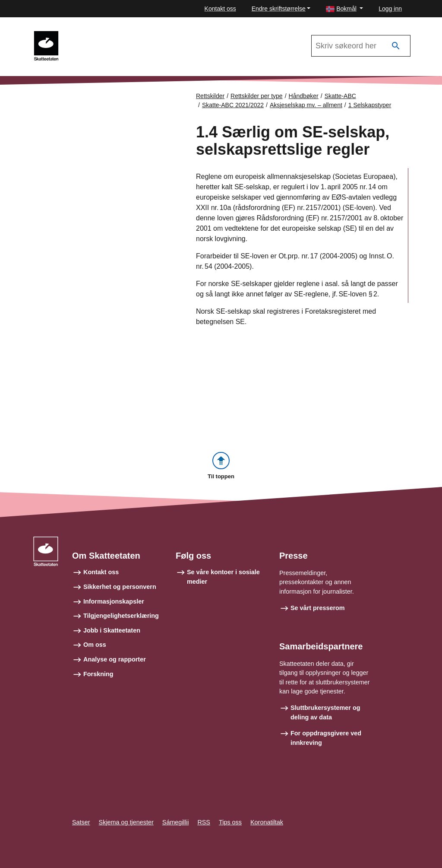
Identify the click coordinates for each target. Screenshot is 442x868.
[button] (344, 9)
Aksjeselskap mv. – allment (306, 105)
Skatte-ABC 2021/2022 (104, 35)
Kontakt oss (220, 9)
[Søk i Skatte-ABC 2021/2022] (361, 46)
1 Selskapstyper (370, 105)
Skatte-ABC (340, 96)
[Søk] (396, 46)
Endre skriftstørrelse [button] (279, 9)
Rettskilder (210, 96)
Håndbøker (304, 96)
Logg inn (390, 9)
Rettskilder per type (257, 96)
